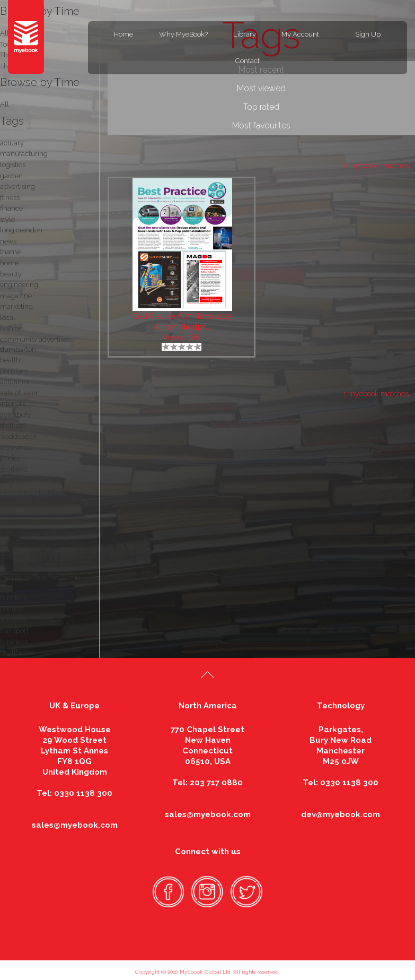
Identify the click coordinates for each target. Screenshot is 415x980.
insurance (16, 448)
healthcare (17, 652)
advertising (17, 187)
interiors (13, 404)
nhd (6, 566)
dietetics (13, 555)
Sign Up (368, 34)
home (9, 263)
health (10, 360)
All (5, 104)
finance (11, 208)
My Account (300, 34)
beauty (11, 274)
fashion (11, 328)
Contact (248, 61)
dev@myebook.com (341, 814)
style (7, 219)
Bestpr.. (195, 327)
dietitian (12, 425)
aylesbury (16, 415)
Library (245, 34)
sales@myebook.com (75, 825)
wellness (14, 545)
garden (11, 176)
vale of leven (20, 393)
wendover (16, 480)
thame (10, 252)
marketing (16, 306)
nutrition (13, 598)
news (8, 241)
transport (14, 631)
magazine (16, 296)
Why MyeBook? (183, 34)
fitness (10, 198)
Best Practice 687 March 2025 (182, 316)
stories (10, 458)
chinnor (12, 523)
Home (123, 34)
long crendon (21, 230)
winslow (13, 620)
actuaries (14, 382)
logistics (13, 165)
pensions (14, 371)
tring (7, 512)
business (14, 642)
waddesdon (18, 436)
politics (11, 609)
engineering (19, 285)
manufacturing (24, 154)
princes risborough (30, 534)
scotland (14, 469)
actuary (12, 143)
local (8, 318)
